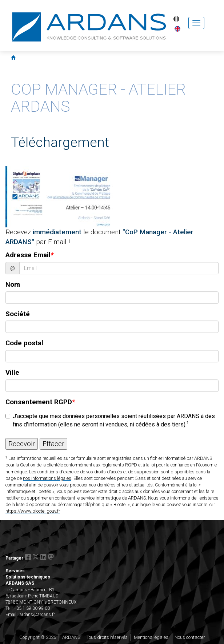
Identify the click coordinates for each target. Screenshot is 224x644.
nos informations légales (47, 478)
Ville (12, 373)
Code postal (24, 343)
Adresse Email (29, 255)
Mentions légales (151, 637)
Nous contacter (190, 637)
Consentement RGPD (40, 402)
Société (18, 314)
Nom (13, 285)
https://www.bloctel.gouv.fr (33, 511)
